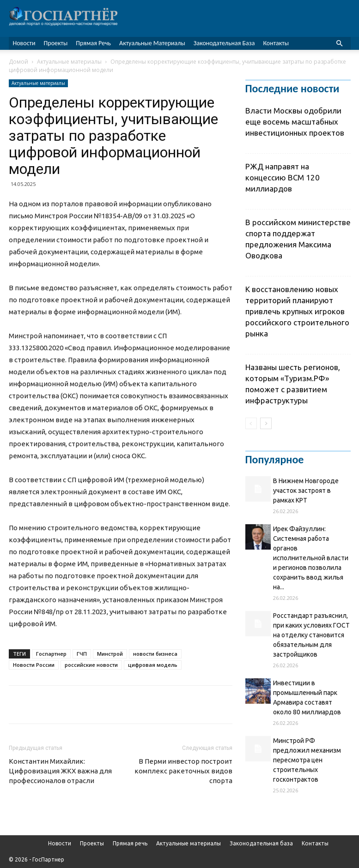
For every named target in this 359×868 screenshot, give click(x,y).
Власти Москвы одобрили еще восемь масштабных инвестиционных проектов (295, 122)
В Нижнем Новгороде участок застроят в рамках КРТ (306, 491)
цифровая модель (153, 665)
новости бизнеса (155, 654)
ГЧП (82, 654)
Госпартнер (51, 654)
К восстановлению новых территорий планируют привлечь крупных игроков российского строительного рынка (297, 311)
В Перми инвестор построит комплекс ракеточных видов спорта (183, 771)
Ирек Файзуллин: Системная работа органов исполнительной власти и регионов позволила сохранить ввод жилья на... (311, 558)
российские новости (91, 665)
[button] (340, 44)
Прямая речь (93, 43)
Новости (24, 43)
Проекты (56, 43)
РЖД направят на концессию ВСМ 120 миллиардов (283, 177)
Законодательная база (224, 43)
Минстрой (110, 654)
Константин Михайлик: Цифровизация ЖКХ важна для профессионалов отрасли (60, 771)
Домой (18, 62)
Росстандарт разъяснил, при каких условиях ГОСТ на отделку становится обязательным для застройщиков (311, 635)
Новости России (34, 665)
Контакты (276, 43)
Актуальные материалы (152, 43)
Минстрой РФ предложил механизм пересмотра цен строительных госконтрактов (307, 760)
